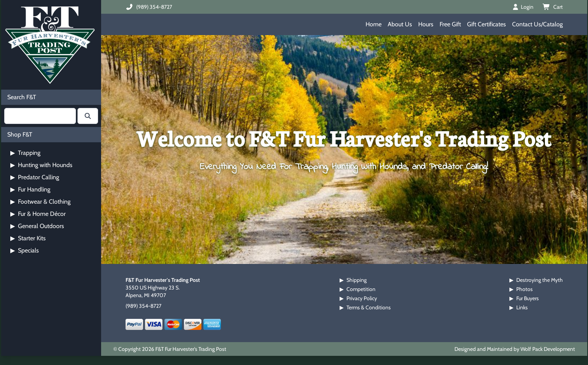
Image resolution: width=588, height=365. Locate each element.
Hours (426, 24)
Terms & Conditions (369, 307)
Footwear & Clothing (40, 202)
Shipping (357, 280)
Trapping (25, 153)
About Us (400, 24)
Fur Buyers (528, 298)
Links (522, 307)
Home (374, 24)
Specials (25, 250)
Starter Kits (28, 238)
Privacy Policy (362, 298)
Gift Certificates (487, 24)
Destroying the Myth (540, 280)
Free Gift (450, 24)
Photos (524, 289)
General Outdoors (37, 226)
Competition (361, 289)
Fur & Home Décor (38, 214)
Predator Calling (35, 177)
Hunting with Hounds (41, 165)
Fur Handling (30, 189)
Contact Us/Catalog (537, 24)
